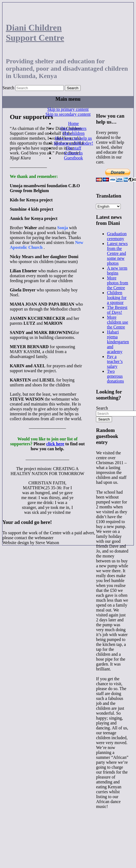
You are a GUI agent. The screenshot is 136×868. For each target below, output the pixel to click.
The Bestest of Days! (117, 310)
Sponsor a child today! (73, 143)
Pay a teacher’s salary (115, 361)
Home (73, 123)
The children (73, 133)
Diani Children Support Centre (35, 33)
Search (8, 88)
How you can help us (73, 138)
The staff (73, 148)
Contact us (73, 153)
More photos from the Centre (117, 283)
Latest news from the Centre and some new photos (117, 253)
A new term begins (117, 271)
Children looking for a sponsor (117, 298)
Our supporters (74, 128)
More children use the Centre (117, 322)
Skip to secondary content (68, 114)
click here (55, 444)
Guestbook (73, 158)
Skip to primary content (68, 109)
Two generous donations (115, 376)
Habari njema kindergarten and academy (118, 342)
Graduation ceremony (117, 236)
